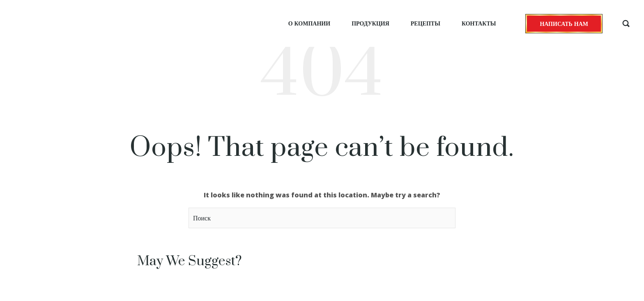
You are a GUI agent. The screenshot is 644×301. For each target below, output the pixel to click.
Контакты (479, 23)
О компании (309, 23)
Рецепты (425, 23)
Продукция (370, 23)
